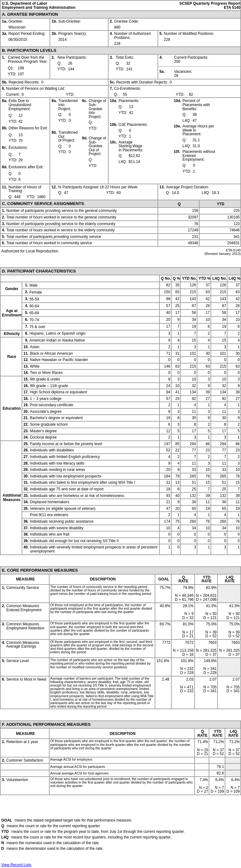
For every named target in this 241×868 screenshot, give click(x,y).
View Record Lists (16, 865)
